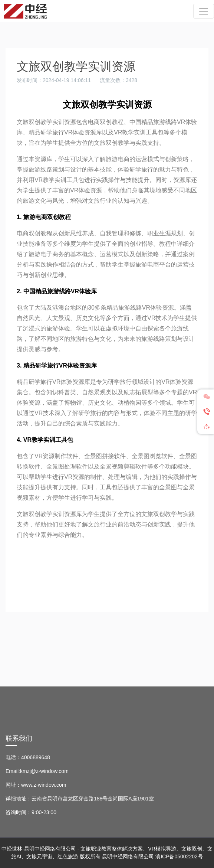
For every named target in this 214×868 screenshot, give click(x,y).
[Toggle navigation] (204, 11)
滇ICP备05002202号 (179, 856)
